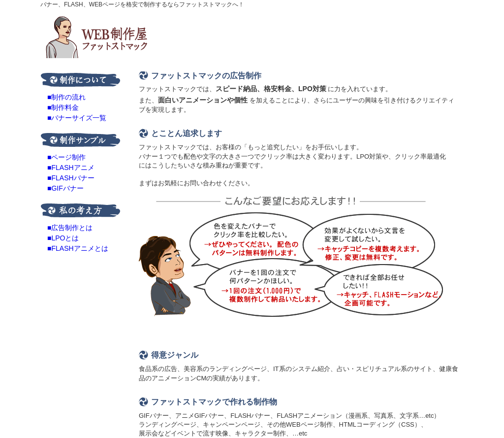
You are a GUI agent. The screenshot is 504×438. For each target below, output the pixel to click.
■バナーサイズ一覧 (77, 118)
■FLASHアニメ (71, 168)
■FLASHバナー (71, 178)
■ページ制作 (66, 157)
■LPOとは (63, 238)
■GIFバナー (65, 188)
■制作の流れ (66, 97)
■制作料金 (63, 107)
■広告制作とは (70, 228)
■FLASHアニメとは (78, 248)
